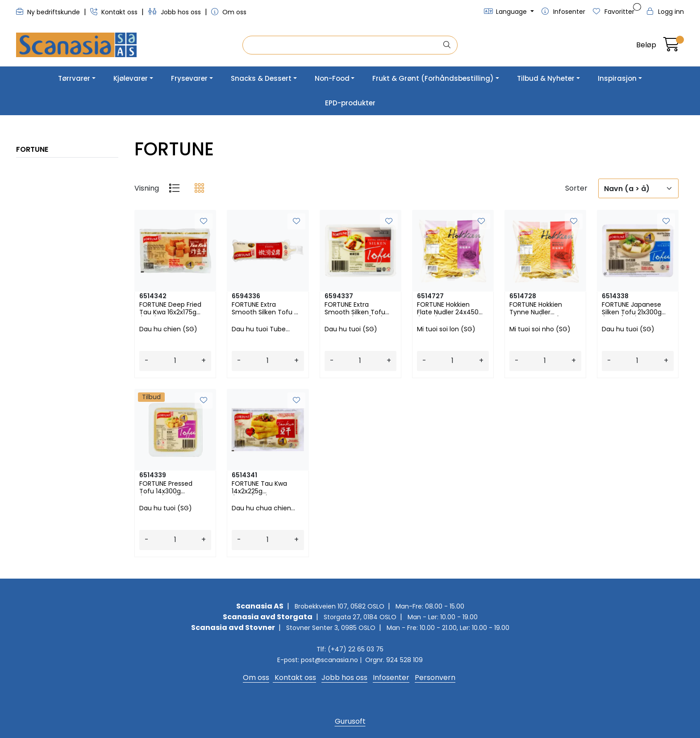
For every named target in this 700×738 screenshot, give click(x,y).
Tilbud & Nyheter (546, 78)
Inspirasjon (617, 78)
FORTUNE (32, 149)
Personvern (435, 678)
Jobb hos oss (175, 12)
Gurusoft (350, 721)
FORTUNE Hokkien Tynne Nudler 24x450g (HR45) (536, 309)
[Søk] (342, 45)
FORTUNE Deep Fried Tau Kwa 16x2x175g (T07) (170, 309)
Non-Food (332, 78)
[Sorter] (638, 188)
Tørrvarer (74, 78)
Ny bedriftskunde (49, 12)
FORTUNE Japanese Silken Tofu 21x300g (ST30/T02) (632, 309)
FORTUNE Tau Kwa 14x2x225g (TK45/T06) (259, 488)
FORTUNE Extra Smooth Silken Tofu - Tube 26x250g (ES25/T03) (265, 309)
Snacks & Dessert (261, 78)
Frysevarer (189, 78)
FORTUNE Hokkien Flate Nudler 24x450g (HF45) (450, 309)
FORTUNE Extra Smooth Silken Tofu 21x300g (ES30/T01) (355, 309)
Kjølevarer (131, 78)
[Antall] (175, 361)
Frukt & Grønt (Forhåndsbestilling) (433, 78)
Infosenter (391, 678)
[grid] (199, 188)
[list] (174, 188)
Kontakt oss (115, 12)
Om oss (229, 12)
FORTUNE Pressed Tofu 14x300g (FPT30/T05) (166, 488)
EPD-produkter (350, 103)
